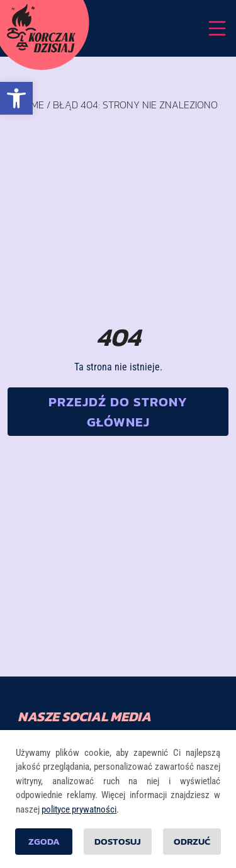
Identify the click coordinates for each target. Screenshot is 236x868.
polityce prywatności (79, 809)
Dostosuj (118, 841)
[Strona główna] (41, 28)
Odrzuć (192, 841)
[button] (16, 98)
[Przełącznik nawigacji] (217, 28)
